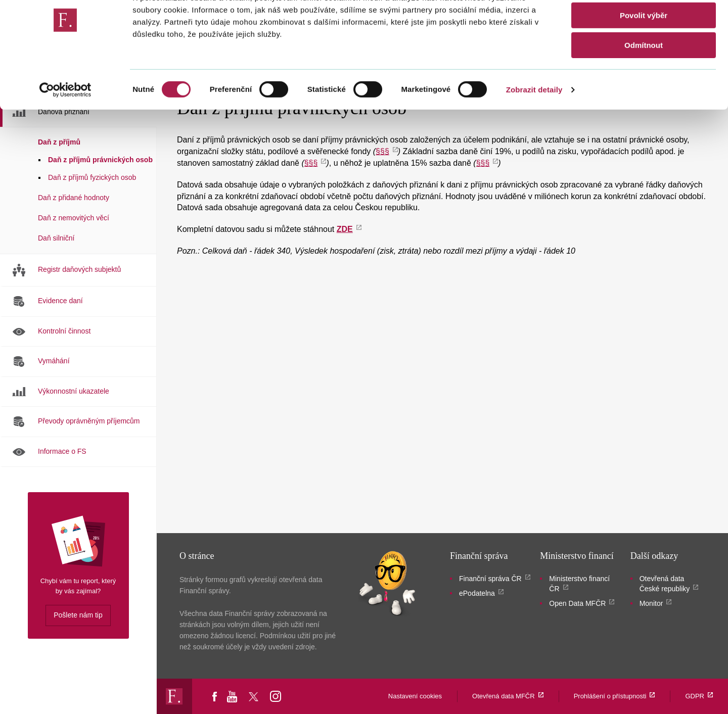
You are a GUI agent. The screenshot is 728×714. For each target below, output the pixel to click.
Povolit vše (643, 25)
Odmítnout (644, 84)
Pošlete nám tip (78, 615)
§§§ (382, 151)
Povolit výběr (644, 55)
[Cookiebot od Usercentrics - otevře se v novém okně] (65, 129)
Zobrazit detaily (534, 129)
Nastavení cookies (415, 696)
